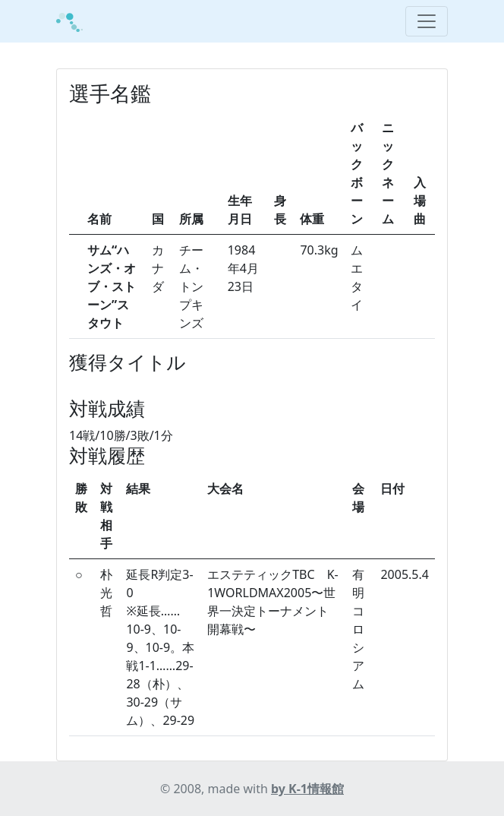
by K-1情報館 (307, 789)
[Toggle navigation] (427, 21)
